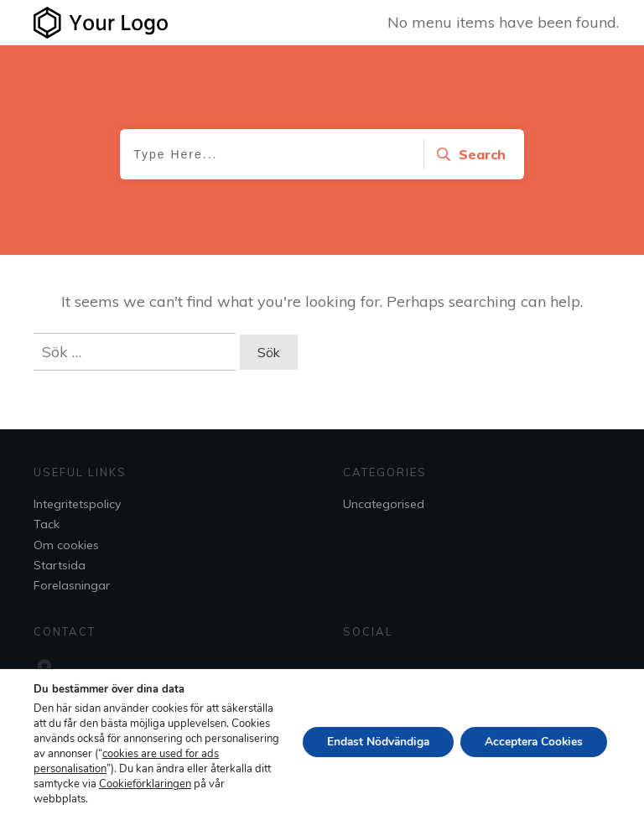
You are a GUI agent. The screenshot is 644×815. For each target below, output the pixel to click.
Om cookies (66, 545)
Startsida (60, 565)
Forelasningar (72, 585)
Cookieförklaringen (80, 799)
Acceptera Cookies (532, 742)
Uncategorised (384, 504)
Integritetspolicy (77, 504)
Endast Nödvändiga (373, 742)
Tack (47, 524)
